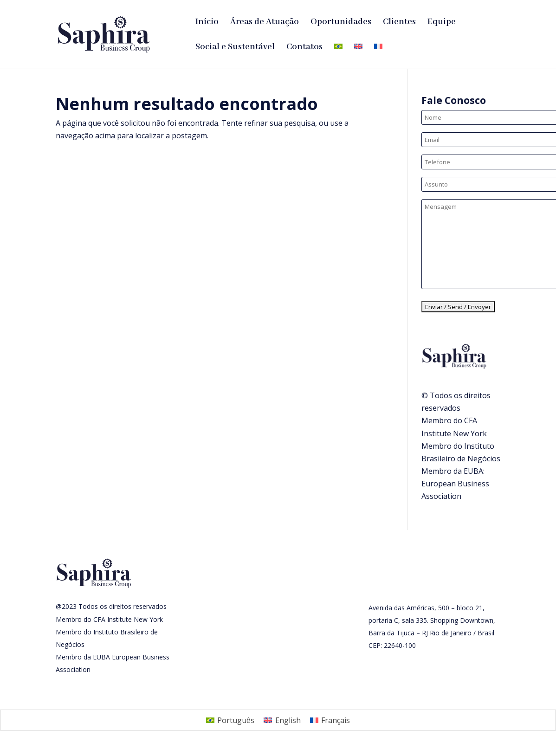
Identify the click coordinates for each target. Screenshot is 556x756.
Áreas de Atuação (265, 23)
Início (207, 23)
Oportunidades (341, 23)
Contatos (304, 48)
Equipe (442, 23)
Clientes (399, 23)
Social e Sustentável (235, 48)
